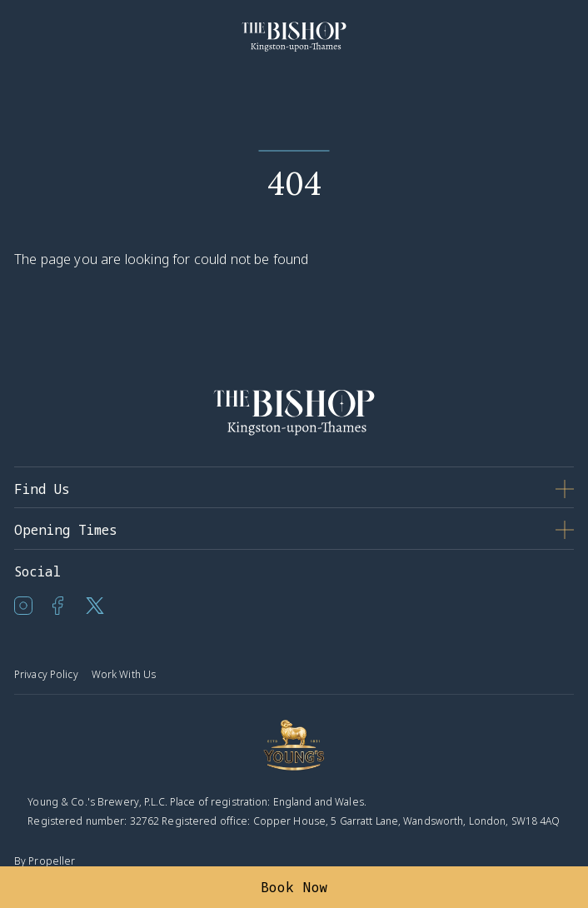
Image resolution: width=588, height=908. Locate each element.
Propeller (52, 861)
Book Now (294, 887)
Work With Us (124, 674)
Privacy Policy (46, 674)
